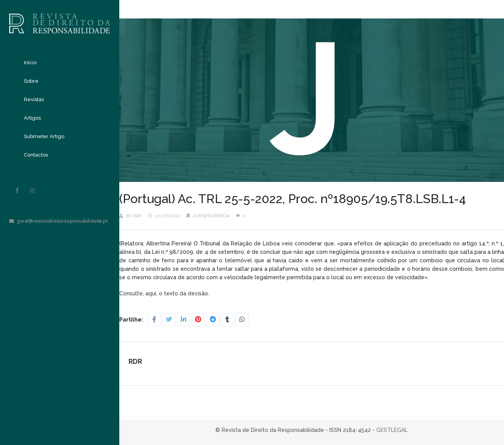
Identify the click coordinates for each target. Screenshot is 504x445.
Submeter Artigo (44, 136)
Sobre (31, 81)
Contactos (36, 155)
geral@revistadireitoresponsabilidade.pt (58, 221)
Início (30, 62)
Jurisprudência (211, 216)
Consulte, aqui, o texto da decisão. (165, 293)
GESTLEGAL (392, 430)
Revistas (34, 99)
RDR (137, 216)
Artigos (32, 118)
